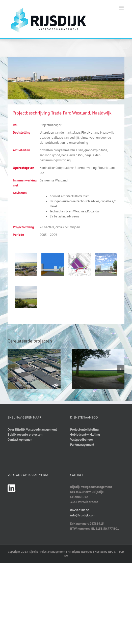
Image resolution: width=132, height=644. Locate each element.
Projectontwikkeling (84, 429)
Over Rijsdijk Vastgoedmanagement (32, 429)
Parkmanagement (82, 445)
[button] (11, 369)
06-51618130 (80, 510)
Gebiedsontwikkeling (85, 434)
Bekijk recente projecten (25, 434)
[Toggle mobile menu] (122, 8)
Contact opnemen (20, 440)
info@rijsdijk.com (83, 515)
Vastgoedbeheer (82, 440)
